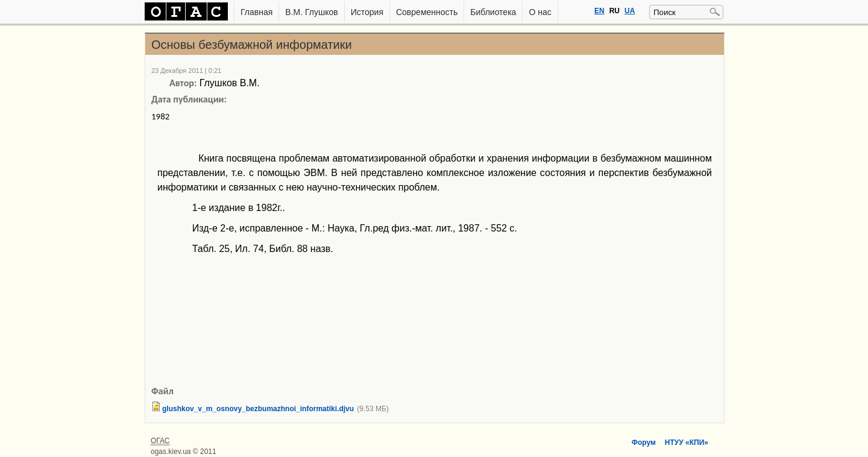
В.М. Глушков (311, 12)
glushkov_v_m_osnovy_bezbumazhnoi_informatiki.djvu (258, 409)
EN (599, 11)
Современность (427, 12)
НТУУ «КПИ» (687, 443)
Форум (644, 443)
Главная (256, 12)
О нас (540, 12)
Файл (162, 391)
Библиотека (493, 12)
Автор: (183, 83)
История (367, 12)
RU (615, 11)
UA (630, 11)
